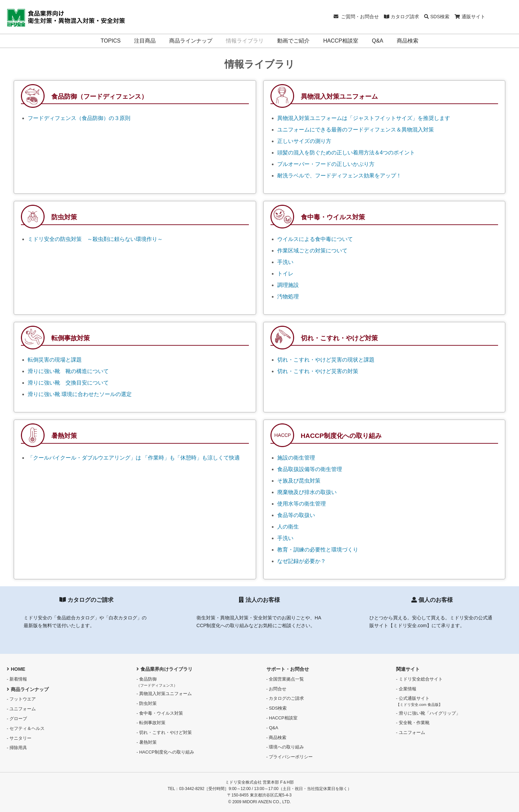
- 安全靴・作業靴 (413, 723)
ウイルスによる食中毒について (315, 239)
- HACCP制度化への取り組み (165, 752)
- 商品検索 (277, 737)
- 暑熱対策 (147, 742)
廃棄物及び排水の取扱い (307, 492)
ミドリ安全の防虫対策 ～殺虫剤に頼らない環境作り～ (95, 239)
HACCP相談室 (341, 41)
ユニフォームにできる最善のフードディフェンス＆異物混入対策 (356, 130)
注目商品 (145, 41)
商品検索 (408, 41)
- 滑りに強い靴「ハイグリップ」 (428, 713)
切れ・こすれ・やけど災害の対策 (318, 371)
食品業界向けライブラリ (164, 669)
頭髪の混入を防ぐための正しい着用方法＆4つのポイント (346, 153)
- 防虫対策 (147, 703)
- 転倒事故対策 (151, 723)
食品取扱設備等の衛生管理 (310, 469)
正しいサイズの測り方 (304, 141)
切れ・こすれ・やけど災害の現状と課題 (326, 360)
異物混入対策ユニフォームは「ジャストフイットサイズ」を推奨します (364, 118)
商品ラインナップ (191, 41)
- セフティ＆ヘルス (26, 728)
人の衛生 (288, 527)
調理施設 (288, 285)
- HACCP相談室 (282, 718)
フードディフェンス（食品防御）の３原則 (79, 118)
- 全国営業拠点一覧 (285, 679)
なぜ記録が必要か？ (302, 561)
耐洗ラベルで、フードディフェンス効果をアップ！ (339, 176)
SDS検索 (437, 17)
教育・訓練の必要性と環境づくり (318, 550)
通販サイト (470, 17)
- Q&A (272, 728)
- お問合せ (277, 689)
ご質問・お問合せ (356, 17)
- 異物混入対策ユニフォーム (164, 694)
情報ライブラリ (245, 41)
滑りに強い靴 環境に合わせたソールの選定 (80, 394)
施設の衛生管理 (296, 458)
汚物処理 (288, 297)
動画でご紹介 (293, 41)
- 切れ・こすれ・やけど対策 (164, 732)
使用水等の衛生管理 (302, 504)
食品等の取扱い (296, 515)
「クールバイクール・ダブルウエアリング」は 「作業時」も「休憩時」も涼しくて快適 (134, 458)
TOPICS (111, 41)
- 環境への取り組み (285, 747)
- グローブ (17, 719)
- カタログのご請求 (285, 698)
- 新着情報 (17, 679)
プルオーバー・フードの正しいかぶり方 (326, 164)
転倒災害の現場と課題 (55, 360)
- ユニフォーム (21, 709)
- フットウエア (21, 699)
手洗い (285, 262)
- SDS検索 (277, 708)
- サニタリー (19, 738)
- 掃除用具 (17, 748)
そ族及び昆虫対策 (299, 481)
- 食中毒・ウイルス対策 (160, 713)
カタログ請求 (401, 17)
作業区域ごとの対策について (312, 251)
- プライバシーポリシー (290, 757)
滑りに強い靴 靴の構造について (68, 371)
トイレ (285, 274)
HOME (16, 669)
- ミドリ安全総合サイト (419, 679)
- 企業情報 (406, 689)
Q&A (378, 41)
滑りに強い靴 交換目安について (68, 383)
